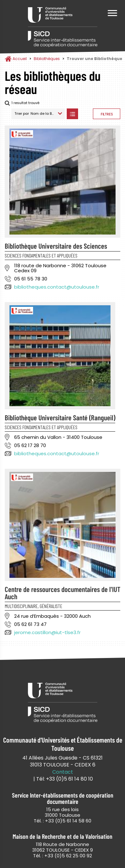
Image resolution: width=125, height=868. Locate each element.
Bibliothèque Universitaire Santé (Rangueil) (60, 417)
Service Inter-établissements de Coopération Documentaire (63, 28)
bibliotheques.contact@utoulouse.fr (57, 287)
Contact (63, 772)
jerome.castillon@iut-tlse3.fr (47, 632)
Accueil (20, 59)
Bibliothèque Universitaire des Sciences (56, 246)
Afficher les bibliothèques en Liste (72, 114)
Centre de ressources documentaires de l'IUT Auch (62, 593)
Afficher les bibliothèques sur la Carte (85, 114)
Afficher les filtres (107, 114)
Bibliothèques (47, 59)
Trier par (22, 113)
